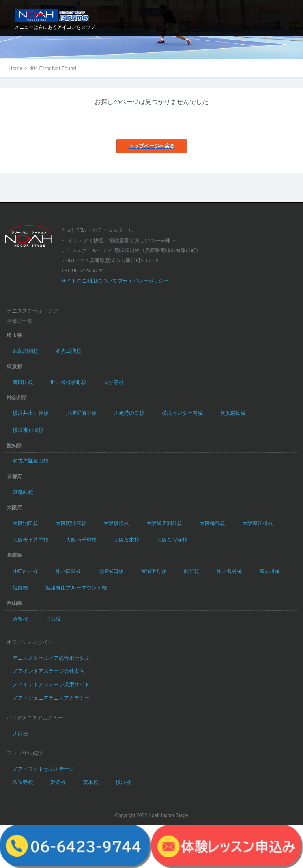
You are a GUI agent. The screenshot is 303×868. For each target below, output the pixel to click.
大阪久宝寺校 (172, 540)
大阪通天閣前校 (164, 523)
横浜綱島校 (233, 413)
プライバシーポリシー (143, 281)
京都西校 (23, 492)
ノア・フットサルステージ (43, 769)
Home (16, 68)
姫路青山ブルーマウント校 (76, 588)
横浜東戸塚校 (28, 430)
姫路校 (20, 588)
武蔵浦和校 (25, 351)
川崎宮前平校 (81, 413)
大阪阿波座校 (71, 523)
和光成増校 (68, 351)
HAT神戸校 (25, 571)
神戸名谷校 (229, 571)
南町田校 (23, 382)
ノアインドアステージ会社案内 (49, 671)
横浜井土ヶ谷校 (31, 413)
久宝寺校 (23, 782)
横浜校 (123, 782)
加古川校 (269, 571)
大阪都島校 (212, 523)
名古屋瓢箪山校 (31, 461)
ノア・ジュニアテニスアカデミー (51, 698)
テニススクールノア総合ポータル (51, 658)
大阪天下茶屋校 (31, 540)
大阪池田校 (25, 523)
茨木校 (91, 782)
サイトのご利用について (89, 281)
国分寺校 (114, 382)
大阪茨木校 (126, 540)
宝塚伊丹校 (154, 571)
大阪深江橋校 (258, 523)
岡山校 (53, 619)
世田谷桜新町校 (68, 382)
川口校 (20, 733)
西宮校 (192, 571)
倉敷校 (20, 619)
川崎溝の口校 (129, 413)
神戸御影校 (68, 571)
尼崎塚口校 (111, 571)
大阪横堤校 (116, 523)
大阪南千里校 (81, 540)
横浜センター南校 (182, 413)
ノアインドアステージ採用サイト (51, 684)
